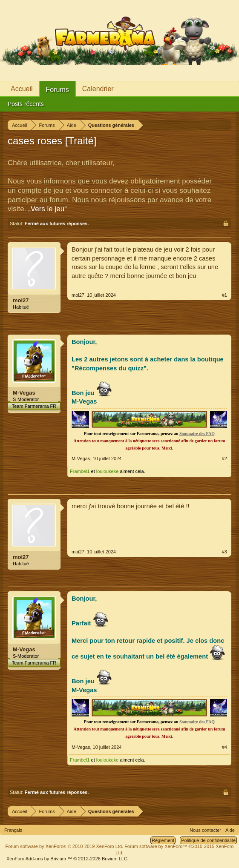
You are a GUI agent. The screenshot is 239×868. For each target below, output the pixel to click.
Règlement (163, 840)
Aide (230, 830)
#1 (225, 295)
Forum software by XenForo (65, 846)
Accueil (22, 89)
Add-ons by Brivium (68, 859)
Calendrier (98, 89)
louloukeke (108, 471)
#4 (225, 747)
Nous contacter (205, 830)
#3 (225, 552)
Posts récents (26, 104)
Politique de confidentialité (208, 840)
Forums (58, 90)
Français (13, 830)
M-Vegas (24, 393)
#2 (225, 458)
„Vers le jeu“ (48, 209)
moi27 (21, 300)
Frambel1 (80, 471)
